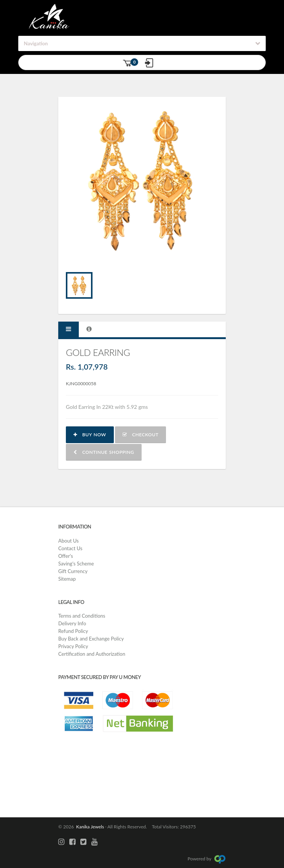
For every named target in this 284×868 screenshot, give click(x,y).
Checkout (140, 435)
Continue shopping (104, 452)
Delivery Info (72, 623)
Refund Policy (73, 631)
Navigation (36, 43)
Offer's (66, 556)
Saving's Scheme (76, 564)
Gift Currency (73, 571)
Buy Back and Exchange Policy (91, 639)
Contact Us (70, 548)
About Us (69, 541)
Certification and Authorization (92, 654)
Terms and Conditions (82, 616)
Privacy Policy (73, 646)
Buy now (90, 435)
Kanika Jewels (89, 827)
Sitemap (67, 579)
